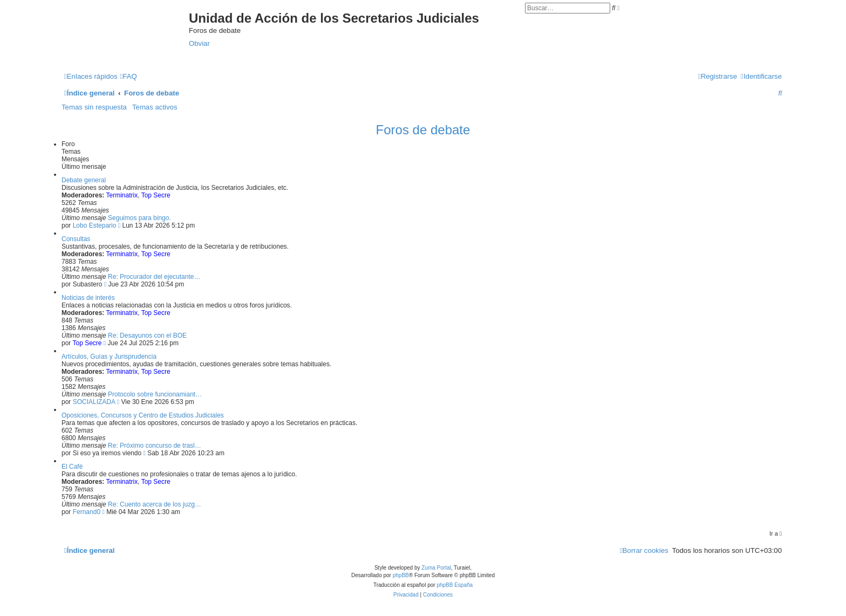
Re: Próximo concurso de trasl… (155, 446)
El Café (72, 467)
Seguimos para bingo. (139, 218)
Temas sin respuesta (94, 107)
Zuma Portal (436, 568)
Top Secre (156, 195)
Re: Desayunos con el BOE (147, 336)
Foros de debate (423, 130)
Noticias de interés (88, 298)
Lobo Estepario (95, 225)
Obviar (199, 43)
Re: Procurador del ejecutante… (154, 277)
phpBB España (455, 585)
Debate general (84, 180)
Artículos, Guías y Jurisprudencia (109, 357)
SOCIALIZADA (94, 402)
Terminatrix (122, 195)
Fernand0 (87, 512)
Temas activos (155, 107)
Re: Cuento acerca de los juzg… (155, 504)
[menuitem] (129, 76)
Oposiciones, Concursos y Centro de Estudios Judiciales (143, 415)
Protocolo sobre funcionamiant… (155, 394)
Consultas (76, 239)
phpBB (401, 575)
